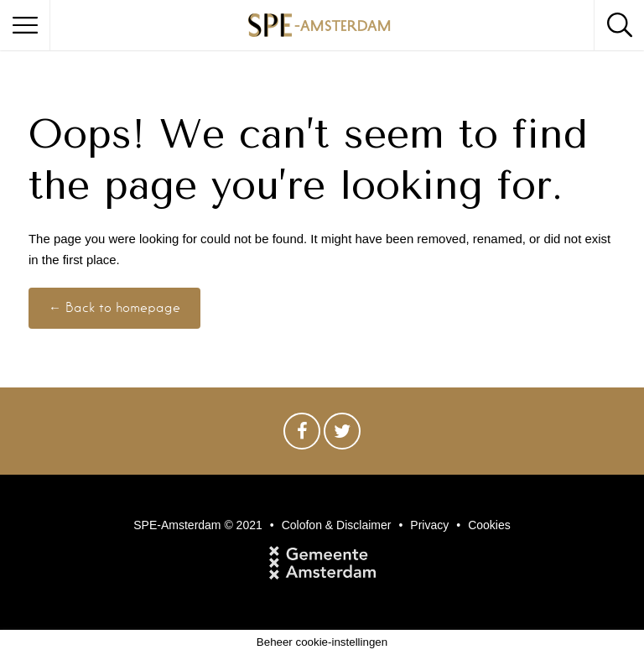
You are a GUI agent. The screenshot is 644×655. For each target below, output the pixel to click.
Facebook (302, 435)
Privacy (429, 525)
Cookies (489, 525)
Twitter (342, 435)
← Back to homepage (114, 308)
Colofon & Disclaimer (337, 525)
